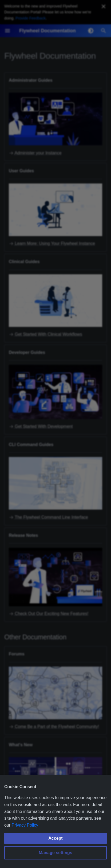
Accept (55, 838)
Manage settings (55, 853)
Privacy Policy (25, 825)
